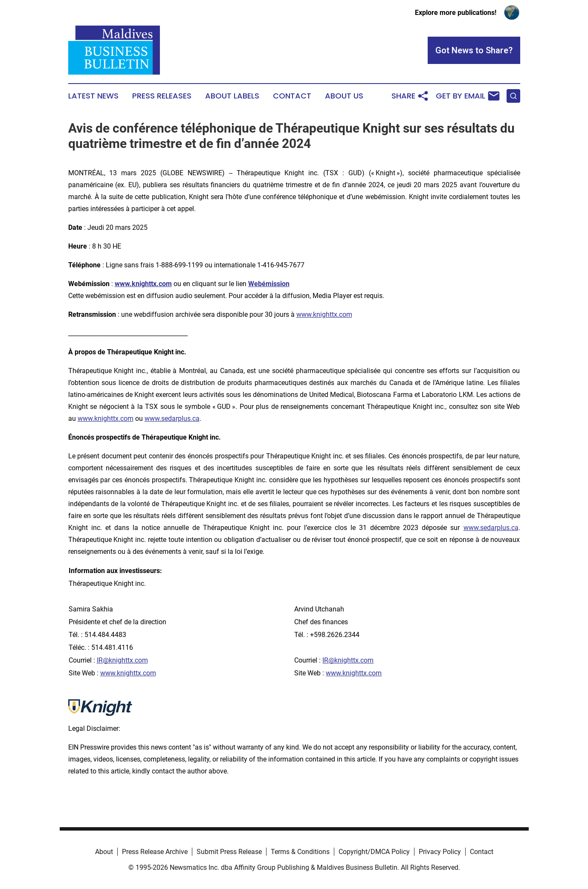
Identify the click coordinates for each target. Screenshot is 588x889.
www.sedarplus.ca (172, 418)
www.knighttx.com (324, 314)
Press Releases (162, 96)
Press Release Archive (155, 852)
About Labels (232, 96)
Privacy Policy (440, 852)
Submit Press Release (229, 852)
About (104, 852)
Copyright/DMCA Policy (374, 852)
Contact (292, 96)
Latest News (93, 96)
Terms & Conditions (300, 852)
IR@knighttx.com (122, 660)
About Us (344, 96)
